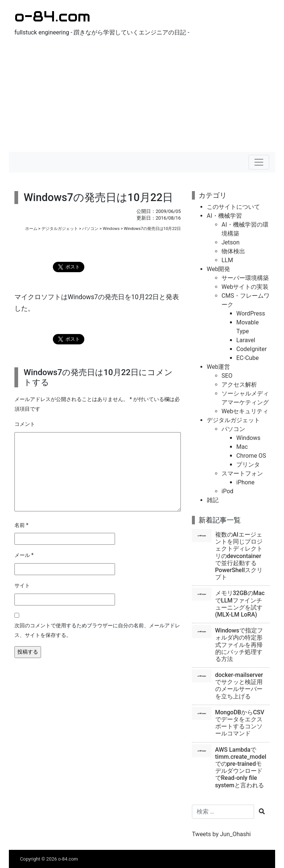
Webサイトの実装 (245, 287)
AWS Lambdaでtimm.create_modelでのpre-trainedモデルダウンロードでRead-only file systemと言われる (241, 767)
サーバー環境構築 (245, 278)
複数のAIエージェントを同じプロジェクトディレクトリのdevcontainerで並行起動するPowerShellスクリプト (239, 556)
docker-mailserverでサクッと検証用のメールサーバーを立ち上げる (239, 686)
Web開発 (218, 269)
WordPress (251, 313)
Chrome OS (251, 456)
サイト (22, 586)
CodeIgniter (251, 349)
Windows (111, 229)
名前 (21, 525)
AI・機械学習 (224, 216)
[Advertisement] (142, 96)
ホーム (31, 229)
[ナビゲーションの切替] (259, 162)
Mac (242, 447)
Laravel (246, 340)
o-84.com (52, 16)
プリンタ (248, 465)
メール (24, 555)
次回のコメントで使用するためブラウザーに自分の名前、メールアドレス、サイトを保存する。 (97, 630)
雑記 (213, 500)
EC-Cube (248, 358)
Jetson (231, 242)
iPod (227, 491)
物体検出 (233, 251)
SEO (227, 376)
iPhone (245, 482)
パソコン (90, 229)
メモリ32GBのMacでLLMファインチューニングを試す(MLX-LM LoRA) (240, 604)
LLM (227, 260)
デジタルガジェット (60, 229)
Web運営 (218, 367)
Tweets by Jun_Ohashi (221, 834)
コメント (25, 424)
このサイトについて (233, 207)
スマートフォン (242, 473)
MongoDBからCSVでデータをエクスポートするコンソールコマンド (240, 723)
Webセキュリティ (245, 411)
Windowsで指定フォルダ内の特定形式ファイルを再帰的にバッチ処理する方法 (239, 645)
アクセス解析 (239, 385)
